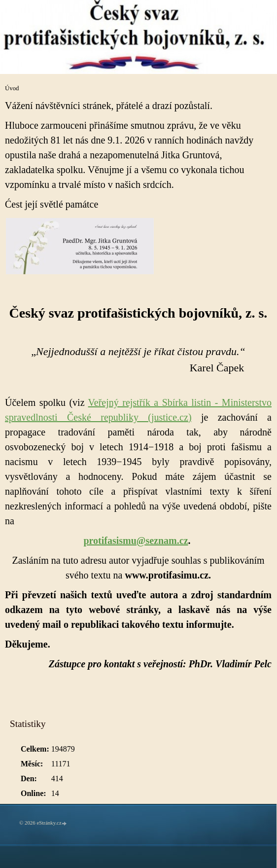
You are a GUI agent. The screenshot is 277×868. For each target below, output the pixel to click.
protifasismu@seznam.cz (136, 541)
